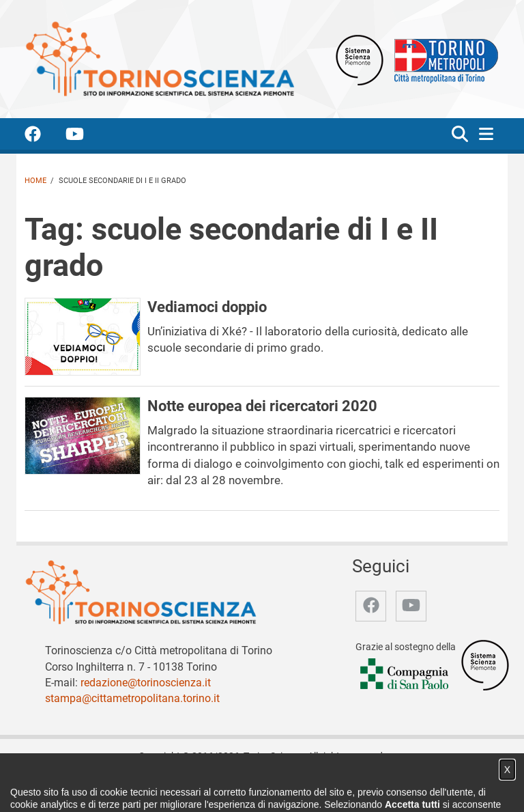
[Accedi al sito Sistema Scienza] (485, 664)
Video (198, 787)
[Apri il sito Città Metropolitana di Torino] (443, 59)
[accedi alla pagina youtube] (86, 136)
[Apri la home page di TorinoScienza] (160, 58)
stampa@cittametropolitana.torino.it (132, 698)
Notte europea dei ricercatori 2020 (262, 406)
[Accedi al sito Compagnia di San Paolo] (405, 674)
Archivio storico (293, 787)
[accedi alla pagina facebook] (44, 136)
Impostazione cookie (418, 787)
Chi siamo (117, 787)
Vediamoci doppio (207, 307)
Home (35, 181)
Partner (234, 787)
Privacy (350, 787)
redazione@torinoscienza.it (146, 683)
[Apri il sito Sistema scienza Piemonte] (360, 59)
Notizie (161, 787)
